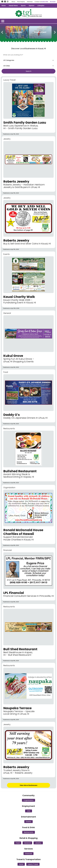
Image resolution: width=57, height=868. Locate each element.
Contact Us (38, 2)
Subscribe (45, 2)
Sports (23, 6)
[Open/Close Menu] (3, 21)
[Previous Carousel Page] (2, 32)
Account (53, 2)
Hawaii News (13, 6)
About (13, 2)
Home (4, 6)
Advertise (30, 2)
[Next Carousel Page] (55, 32)
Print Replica (21, 2)
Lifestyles (41, 6)
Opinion (32, 6)
